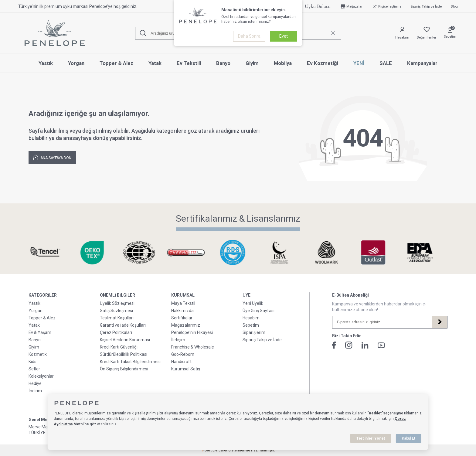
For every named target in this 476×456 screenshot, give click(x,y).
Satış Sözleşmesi (116, 311)
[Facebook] (334, 345)
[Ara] (143, 33)
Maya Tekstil (183, 303)
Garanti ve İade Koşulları (123, 325)
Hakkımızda (182, 311)
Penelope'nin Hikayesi (192, 332)
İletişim (178, 340)
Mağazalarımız (186, 325)
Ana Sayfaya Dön (52, 157)
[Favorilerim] (427, 33)
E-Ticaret (220, 450)
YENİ (359, 63)
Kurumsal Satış (186, 369)
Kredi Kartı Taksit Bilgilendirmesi (130, 362)
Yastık (46, 63)
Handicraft (181, 362)
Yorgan (76, 63)
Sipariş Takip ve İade (426, 7)
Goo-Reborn (183, 354)
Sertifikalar (182, 318)
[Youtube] (381, 345)
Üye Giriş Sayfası (258, 311)
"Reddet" (375, 413)
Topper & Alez (116, 63)
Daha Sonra (249, 36)
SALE (386, 63)
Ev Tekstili (189, 63)
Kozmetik (38, 354)
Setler (34, 369)
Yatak (155, 63)
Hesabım (251, 318)
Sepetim (251, 325)
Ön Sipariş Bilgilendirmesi (124, 369)
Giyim (252, 63)
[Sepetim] (450, 33)
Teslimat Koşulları (117, 318)
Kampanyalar (422, 63)
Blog (454, 7)
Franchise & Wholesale (193, 347)
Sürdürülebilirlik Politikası (124, 354)
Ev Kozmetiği (323, 63)
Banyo (223, 63)
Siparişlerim (254, 332)
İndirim (35, 391)
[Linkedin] (365, 345)
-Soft (207, 450)
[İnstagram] (349, 345)
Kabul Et (409, 438)
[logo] (55, 33)
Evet (284, 36)
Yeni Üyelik (253, 303)
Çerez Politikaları (116, 332)
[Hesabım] (402, 33)
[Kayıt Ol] (440, 322)
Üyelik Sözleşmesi (117, 303)
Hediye (35, 383)
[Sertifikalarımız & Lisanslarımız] (51, 252)
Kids (32, 362)
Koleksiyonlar (41, 376)
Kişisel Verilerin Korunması (125, 340)
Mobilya (283, 63)
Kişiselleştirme (386, 6)
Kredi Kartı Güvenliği (119, 347)
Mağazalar (351, 6)
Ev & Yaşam (40, 332)
